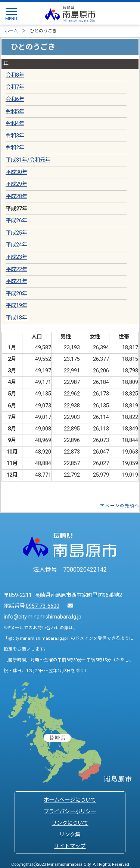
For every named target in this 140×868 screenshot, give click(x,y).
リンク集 (70, 835)
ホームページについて (70, 800)
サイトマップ (70, 846)
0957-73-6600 (43, 606)
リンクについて (70, 823)
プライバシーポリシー (70, 812)
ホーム (11, 31)
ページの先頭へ (122, 506)
